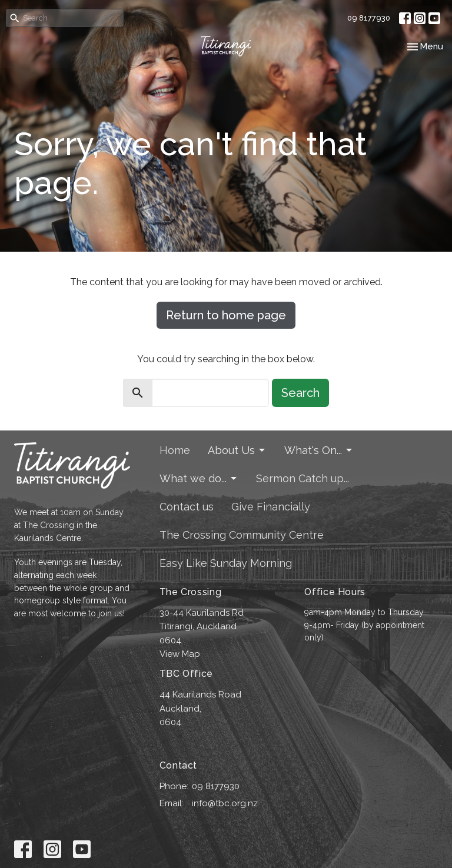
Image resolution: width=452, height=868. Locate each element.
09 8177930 (369, 18)
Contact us (187, 507)
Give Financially (271, 507)
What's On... (319, 450)
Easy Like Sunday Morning (226, 563)
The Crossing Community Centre (242, 535)
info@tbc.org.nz (225, 803)
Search (300, 393)
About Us (237, 450)
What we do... (199, 478)
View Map (180, 654)
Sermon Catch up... (303, 478)
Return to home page (226, 315)
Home (175, 450)
